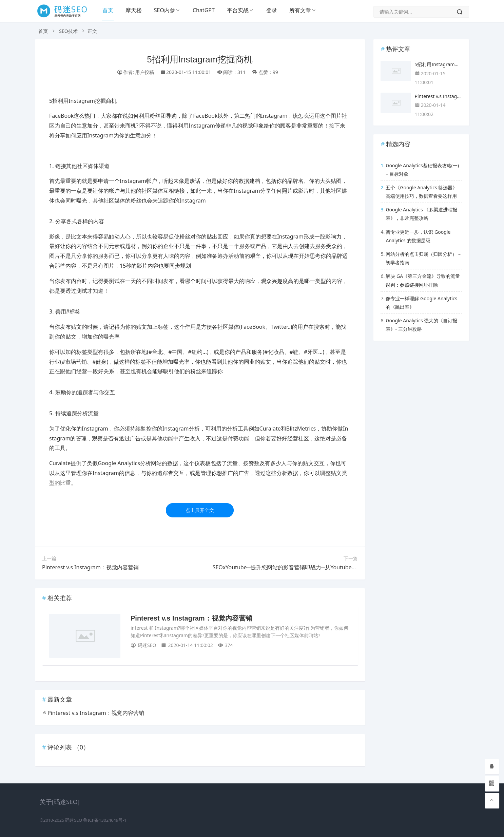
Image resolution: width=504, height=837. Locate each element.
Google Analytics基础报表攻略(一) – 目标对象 (422, 170)
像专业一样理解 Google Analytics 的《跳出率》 (421, 303)
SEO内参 (164, 10)
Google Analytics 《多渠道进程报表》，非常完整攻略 (421, 214)
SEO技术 (68, 31)
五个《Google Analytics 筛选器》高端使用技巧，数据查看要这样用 (421, 192)
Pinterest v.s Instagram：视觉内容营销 (90, 567)
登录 (272, 10)
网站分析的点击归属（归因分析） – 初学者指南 (423, 258)
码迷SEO (74, 820)
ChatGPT (204, 10)
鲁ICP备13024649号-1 (105, 820)
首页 (108, 10)
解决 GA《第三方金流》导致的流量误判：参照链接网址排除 (423, 280)
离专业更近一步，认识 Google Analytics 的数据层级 (418, 236)
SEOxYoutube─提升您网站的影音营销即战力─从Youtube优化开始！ (296, 567)
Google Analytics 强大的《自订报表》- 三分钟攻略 (421, 325)
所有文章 (300, 10)
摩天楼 (134, 10)
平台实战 (238, 10)
